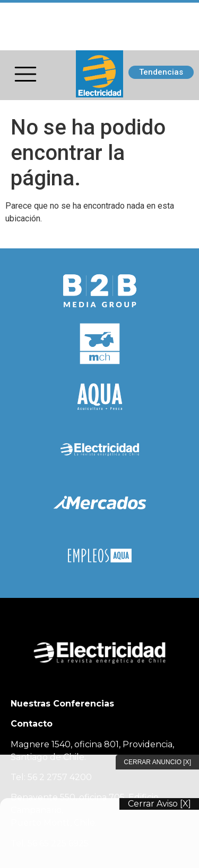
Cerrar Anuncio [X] (157, 762)
